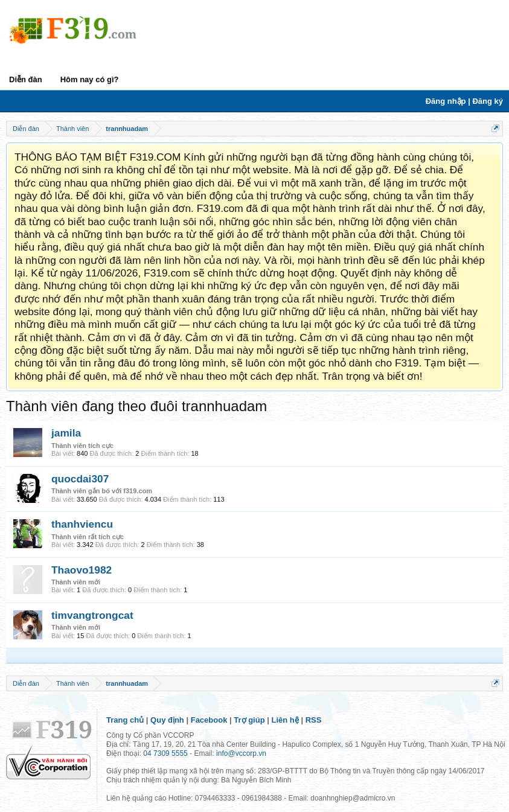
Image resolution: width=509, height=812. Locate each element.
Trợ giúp (249, 720)
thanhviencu (82, 524)
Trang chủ (125, 720)
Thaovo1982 (82, 570)
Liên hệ (285, 720)
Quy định (167, 720)
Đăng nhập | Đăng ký (464, 101)
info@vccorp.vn (241, 753)
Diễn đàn (26, 79)
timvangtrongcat (92, 615)
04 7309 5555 (165, 753)
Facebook (209, 720)
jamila (66, 433)
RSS (314, 720)
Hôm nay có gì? (90, 79)
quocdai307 (80, 479)
